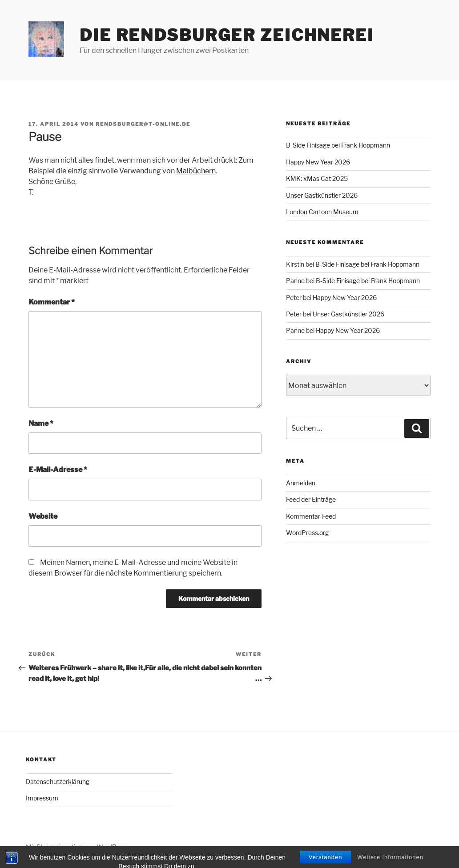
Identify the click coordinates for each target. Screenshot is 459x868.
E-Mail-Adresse (58, 470)
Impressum (42, 798)
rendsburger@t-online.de (143, 124)
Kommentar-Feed (311, 516)
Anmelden (301, 483)
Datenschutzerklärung (58, 782)
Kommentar (52, 302)
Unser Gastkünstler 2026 (322, 195)
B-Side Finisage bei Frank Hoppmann (338, 145)
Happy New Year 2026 (318, 162)
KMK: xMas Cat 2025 (317, 178)
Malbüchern (196, 171)
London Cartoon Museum (322, 212)
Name (41, 423)
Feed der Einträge (311, 499)
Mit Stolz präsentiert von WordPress (77, 847)
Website (43, 516)
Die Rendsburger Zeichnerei (227, 35)
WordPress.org (307, 533)
